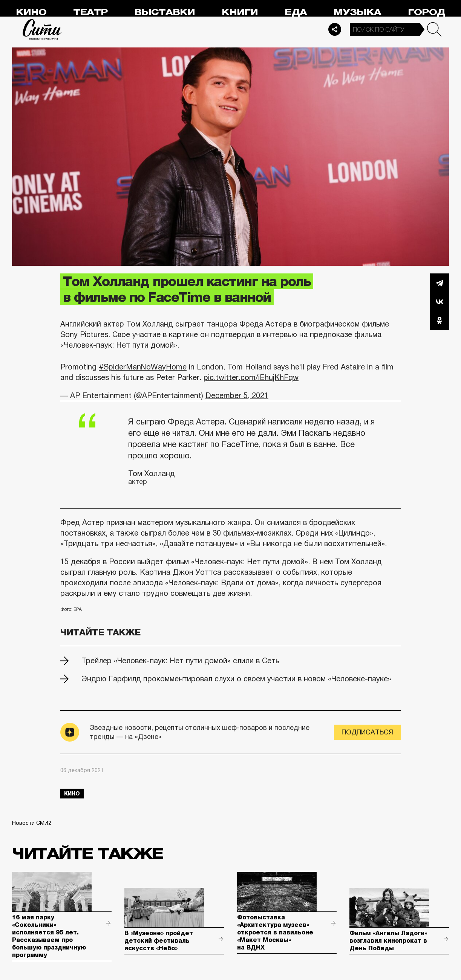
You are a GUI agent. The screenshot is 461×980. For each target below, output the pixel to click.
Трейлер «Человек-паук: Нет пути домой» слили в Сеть (180, 661)
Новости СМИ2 (32, 823)
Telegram (440, 283)
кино (72, 794)
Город (427, 12)
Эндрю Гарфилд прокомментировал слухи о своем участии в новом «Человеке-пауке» (236, 679)
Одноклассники (440, 321)
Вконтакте (440, 302)
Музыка (357, 12)
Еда (296, 12)
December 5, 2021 (237, 395)
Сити (42, 29)
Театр (90, 12)
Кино (31, 12)
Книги (240, 12)
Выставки (165, 12)
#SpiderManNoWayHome (143, 367)
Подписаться (367, 732)
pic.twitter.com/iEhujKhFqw (251, 377)
